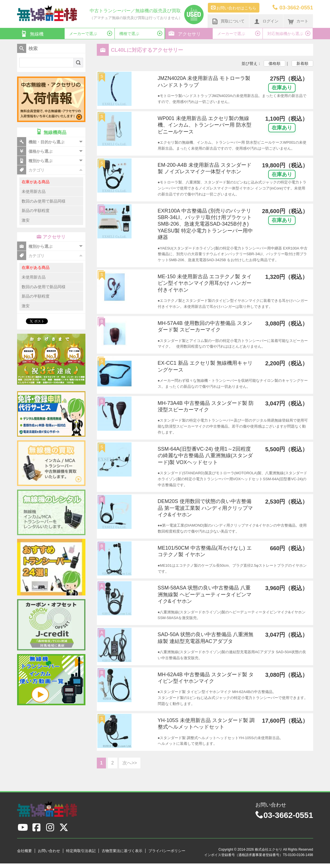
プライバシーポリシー (167, 851)
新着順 (302, 63)
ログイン (266, 21)
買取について (228, 21)
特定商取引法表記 (81, 851)
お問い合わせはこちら (234, 8)
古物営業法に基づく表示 (122, 851)
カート (298, 21)
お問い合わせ (49, 851)
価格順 (274, 63)
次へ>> (130, 763)
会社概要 (24, 851)
